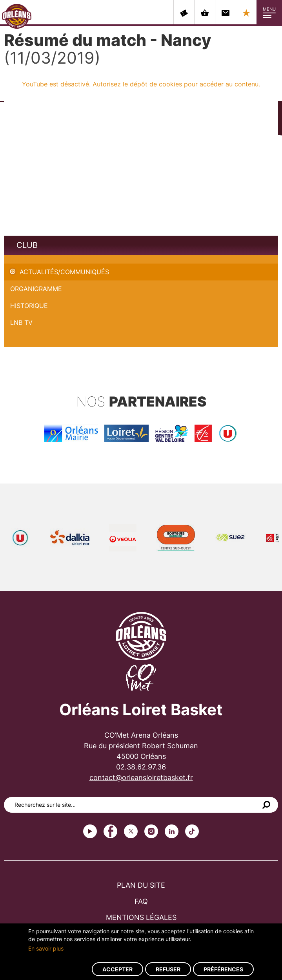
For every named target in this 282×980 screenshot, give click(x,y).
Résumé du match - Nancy (43, 259)
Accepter (117, 969)
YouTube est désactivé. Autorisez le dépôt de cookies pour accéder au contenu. (141, 84)
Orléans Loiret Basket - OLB (17, 16)
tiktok (192, 831)
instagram (151, 831)
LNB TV (21, 322)
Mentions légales (141, 917)
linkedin (172, 831)
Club (27, 245)
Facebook (110, 831)
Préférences (223, 969)
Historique (29, 306)
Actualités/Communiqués (64, 272)
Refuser (168, 969)
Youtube (90, 831)
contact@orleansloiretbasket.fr (141, 778)
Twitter (131, 831)
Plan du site (141, 885)
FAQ (141, 901)
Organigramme (36, 289)
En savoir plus (46, 948)
